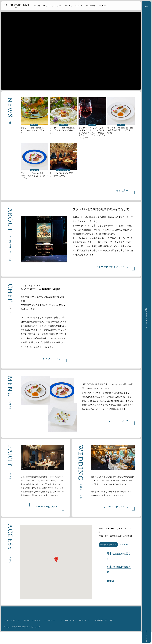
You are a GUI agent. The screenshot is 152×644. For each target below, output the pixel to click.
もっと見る (122, 191)
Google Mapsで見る (108, 562)
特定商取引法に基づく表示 (104, 632)
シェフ (10, 308)
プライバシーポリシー (12, 632)
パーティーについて (47, 518)
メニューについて (118, 421)
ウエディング (81, 491)
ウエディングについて (116, 518)
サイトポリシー (50, 632)
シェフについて (52, 359)
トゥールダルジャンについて (112, 267)
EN (146, 7)
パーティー (10, 474)
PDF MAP (125, 562)
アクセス (10, 569)
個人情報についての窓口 (32, 632)
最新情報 (10, 120)
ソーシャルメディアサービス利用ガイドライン (75, 632)
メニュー (10, 404)
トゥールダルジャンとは (10, 247)
